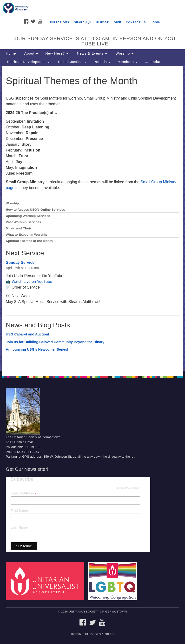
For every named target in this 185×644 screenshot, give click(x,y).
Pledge (103, 22)
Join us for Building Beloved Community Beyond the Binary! (56, 342)
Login (156, 22)
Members (128, 62)
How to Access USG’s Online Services (35, 210)
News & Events (91, 53)
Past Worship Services (23, 222)
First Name (19, 511)
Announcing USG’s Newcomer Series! (37, 349)
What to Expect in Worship (26, 235)
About (31, 53)
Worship (124, 53)
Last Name (19, 527)
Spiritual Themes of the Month (29, 241)
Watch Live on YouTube (32, 281)
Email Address (24, 493)
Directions (60, 22)
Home (11, 53)
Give (117, 22)
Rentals (102, 62)
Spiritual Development (28, 62)
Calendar (153, 62)
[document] (92, 218)
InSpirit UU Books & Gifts (92, 634)
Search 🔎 (83, 22)
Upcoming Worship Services (28, 216)
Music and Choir (19, 228)
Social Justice (72, 62)
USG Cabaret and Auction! (27, 334)
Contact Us (136, 22)
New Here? (57, 53)
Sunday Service (20, 262)
